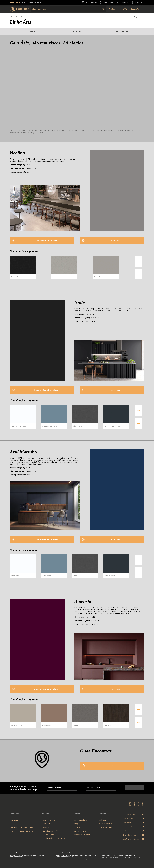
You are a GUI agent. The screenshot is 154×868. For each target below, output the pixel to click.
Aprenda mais (80, 831)
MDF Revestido (49, 820)
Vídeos (77, 827)
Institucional (15, 2)
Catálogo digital (81, 820)
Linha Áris (19, 17)
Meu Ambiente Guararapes (32, 2)
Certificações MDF (50, 831)
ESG (125, 9)
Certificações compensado (54, 838)
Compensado (48, 835)
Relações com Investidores (22, 827)
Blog (76, 824)
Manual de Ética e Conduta (22, 831)
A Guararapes (16, 820)
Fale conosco (105, 820)
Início (12, 17)
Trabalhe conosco (107, 827)
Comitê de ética (106, 824)
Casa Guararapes (89, 2)
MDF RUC (47, 824)
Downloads (82, 835)
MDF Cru (47, 827)
